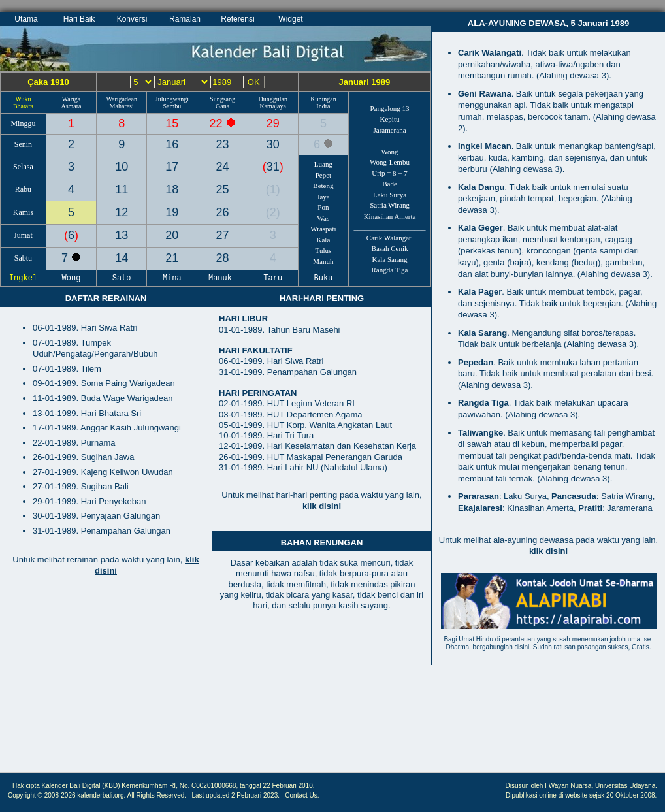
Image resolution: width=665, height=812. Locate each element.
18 (172, 189)
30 (273, 144)
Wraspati (323, 229)
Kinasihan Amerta (390, 216)
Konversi (132, 19)
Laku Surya (390, 195)
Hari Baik (79, 19)
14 (122, 258)
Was (324, 218)
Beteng (323, 186)
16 (172, 144)
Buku (323, 278)
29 (273, 123)
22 (218, 123)
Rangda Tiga (390, 270)
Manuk (223, 278)
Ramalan (185, 19)
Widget (290, 19)
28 (223, 258)
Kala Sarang (389, 259)
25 (223, 189)
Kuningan (323, 99)
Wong (390, 152)
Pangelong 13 (389, 108)
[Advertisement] (106, 677)
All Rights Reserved (156, 795)
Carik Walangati (390, 238)
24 (223, 167)
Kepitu (390, 119)
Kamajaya (273, 106)
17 (172, 167)
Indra (323, 106)
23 (223, 144)
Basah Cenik (390, 248)
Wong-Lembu (390, 162)
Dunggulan (273, 99)
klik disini (322, 506)
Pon (323, 207)
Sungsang (222, 99)
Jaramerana (389, 130)
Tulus (324, 250)
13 (122, 235)
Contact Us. (302, 795)
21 (172, 258)
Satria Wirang (390, 205)
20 (172, 235)
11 (122, 189)
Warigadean (122, 99)
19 (172, 212)
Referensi (237, 19)
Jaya (323, 197)
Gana (222, 106)
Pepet (323, 175)
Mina (172, 278)
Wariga (72, 99)
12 (122, 212)
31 (273, 167)
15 (172, 123)
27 (223, 235)
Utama (26, 19)
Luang (323, 164)
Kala (324, 240)
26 (223, 212)
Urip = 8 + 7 (390, 173)
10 (122, 167)
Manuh (323, 261)
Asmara (71, 106)
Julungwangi (172, 99)
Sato (122, 278)
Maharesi (122, 106)
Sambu (172, 106)
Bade (390, 184)
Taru (273, 278)
